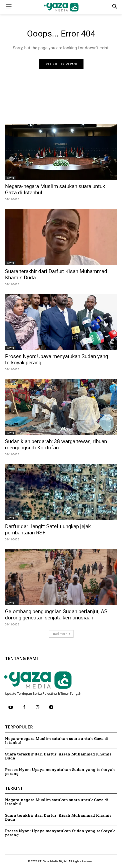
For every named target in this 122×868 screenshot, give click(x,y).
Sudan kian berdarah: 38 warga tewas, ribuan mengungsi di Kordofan (56, 445)
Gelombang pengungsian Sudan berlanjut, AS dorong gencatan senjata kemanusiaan (56, 615)
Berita (10, 178)
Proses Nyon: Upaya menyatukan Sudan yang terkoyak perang (60, 772)
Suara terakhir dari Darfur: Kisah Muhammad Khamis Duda (58, 756)
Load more (61, 634)
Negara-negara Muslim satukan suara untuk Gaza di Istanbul (57, 741)
